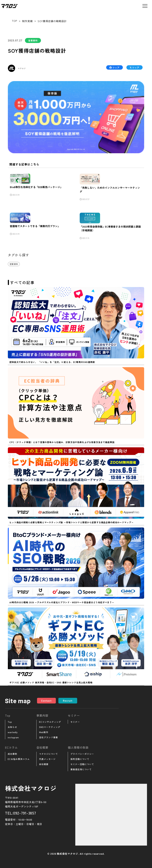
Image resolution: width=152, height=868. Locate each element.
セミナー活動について (82, 764)
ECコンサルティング (50, 722)
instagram (13, 737)
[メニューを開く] (145, 6)
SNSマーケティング (50, 727)
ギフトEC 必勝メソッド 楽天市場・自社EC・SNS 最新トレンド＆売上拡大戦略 (51, 682)
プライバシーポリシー (82, 754)
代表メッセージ (47, 759)
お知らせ (12, 727)
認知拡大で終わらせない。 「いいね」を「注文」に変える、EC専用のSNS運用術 (52, 362)
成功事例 (12, 754)
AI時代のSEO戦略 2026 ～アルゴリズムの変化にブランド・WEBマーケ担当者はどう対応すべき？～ (62, 602)
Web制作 (44, 732)
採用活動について (80, 759)
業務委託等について (81, 769)
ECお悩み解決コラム (19, 759)
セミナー (75, 722)
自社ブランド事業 (48, 737)
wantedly (13, 732)
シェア (115, 67)
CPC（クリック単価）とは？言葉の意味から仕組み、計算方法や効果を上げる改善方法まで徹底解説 (62, 442)
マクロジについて (48, 754)
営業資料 (33, 40)
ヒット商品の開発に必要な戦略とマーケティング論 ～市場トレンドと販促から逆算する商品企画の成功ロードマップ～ (71, 522)
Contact (46, 701)
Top (10, 722)
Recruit (68, 701)
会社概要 (44, 764)
